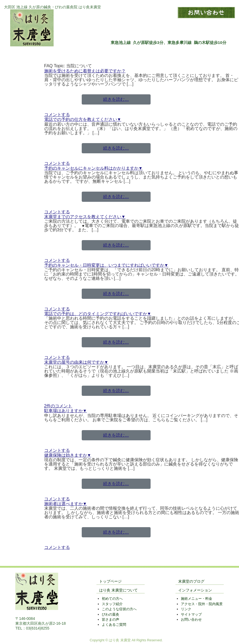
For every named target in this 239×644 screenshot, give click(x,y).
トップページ (110, 581)
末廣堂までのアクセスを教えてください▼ (85, 217)
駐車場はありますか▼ (66, 411)
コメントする (57, 115)
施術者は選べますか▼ (66, 504)
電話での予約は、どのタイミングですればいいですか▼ (98, 314)
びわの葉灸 (111, 614)
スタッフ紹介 (112, 604)
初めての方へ (112, 599)
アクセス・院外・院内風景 (202, 604)
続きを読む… (116, 99)
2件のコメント (58, 406)
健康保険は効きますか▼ (68, 455)
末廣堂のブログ (191, 581)
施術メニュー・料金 (197, 599)
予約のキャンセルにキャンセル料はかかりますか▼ (94, 168)
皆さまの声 (111, 619)
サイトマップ (191, 614)
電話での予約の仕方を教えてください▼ (83, 119)
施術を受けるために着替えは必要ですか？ (85, 71)
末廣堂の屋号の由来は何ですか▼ (76, 362)
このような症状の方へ (119, 609)
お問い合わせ (191, 619)
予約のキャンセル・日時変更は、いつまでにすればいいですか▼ (106, 265)
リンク (186, 609)
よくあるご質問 (114, 625)
